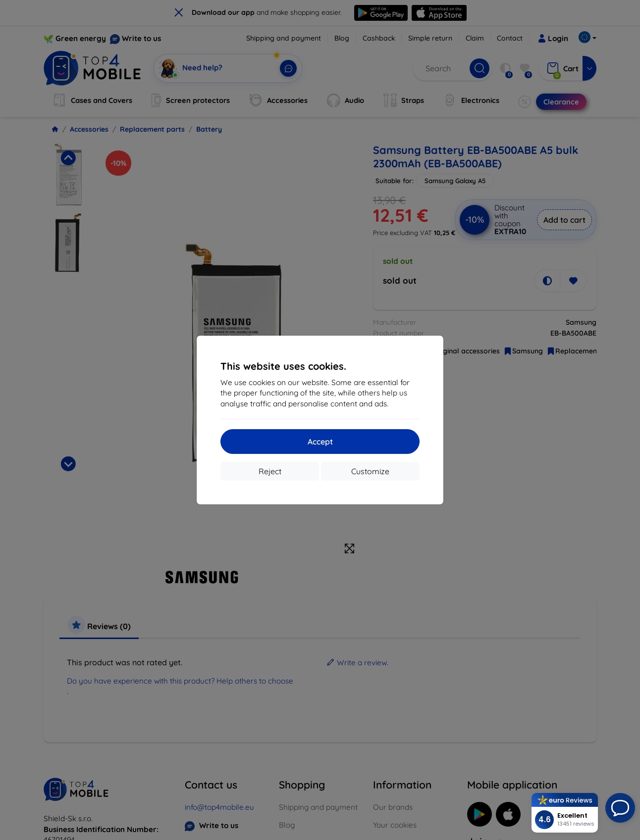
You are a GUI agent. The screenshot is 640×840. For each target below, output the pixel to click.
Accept (320, 442)
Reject (270, 471)
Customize (370, 471)
